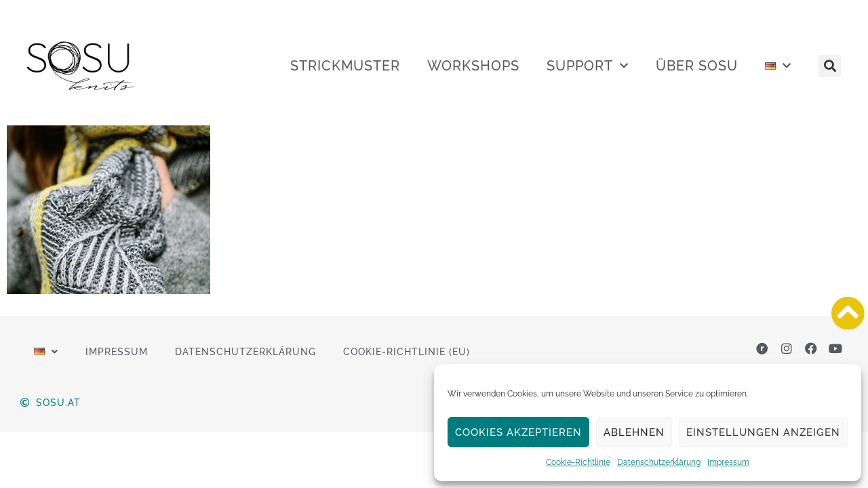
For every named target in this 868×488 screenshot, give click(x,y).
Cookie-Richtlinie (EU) (407, 352)
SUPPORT (588, 66)
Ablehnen (634, 432)
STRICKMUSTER (345, 66)
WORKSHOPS (473, 66)
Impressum (728, 462)
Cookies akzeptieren (518, 432)
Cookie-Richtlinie (578, 462)
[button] (830, 66)
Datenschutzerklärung (659, 462)
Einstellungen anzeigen (763, 432)
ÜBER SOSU (697, 66)
